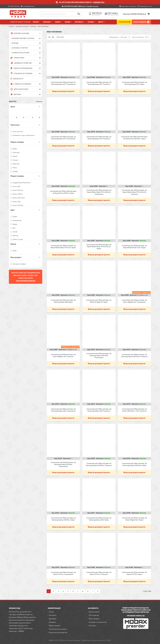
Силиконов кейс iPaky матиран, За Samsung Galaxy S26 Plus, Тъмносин (99, 464)
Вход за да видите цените (63, 91)
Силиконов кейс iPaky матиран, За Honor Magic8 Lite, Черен (134, 519)
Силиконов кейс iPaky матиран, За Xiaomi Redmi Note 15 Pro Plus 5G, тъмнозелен (99, 192)
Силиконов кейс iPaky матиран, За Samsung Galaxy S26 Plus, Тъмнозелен (63, 464)
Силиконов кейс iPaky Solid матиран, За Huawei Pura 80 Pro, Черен (63, 192)
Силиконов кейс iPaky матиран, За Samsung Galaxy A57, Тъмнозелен (63, 83)
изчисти (39, 101)
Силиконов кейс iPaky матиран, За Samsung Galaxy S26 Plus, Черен (63, 519)
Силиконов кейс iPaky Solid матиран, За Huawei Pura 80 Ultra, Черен (134, 138)
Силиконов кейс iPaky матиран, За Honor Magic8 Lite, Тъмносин (63, 355)
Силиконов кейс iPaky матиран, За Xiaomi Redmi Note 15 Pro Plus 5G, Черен (99, 246)
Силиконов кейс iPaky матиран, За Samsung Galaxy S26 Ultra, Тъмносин (134, 355)
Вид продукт (16, 257)
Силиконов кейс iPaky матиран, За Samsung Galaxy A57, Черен (134, 83)
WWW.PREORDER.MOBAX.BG (26, 281)
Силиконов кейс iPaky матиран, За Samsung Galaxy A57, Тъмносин (99, 83)
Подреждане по (114, 37)
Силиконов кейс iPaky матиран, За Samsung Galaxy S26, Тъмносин (99, 410)
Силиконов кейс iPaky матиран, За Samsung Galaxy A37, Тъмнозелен (63, 138)
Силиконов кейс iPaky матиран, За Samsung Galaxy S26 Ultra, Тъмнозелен (99, 355)
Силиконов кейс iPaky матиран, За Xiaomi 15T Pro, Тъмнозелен (63, 573)
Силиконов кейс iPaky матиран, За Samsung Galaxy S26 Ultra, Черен (134, 464)
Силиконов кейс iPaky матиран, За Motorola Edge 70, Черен (99, 301)
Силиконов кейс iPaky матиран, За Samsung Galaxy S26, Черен (99, 519)
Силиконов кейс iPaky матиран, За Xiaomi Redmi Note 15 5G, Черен (134, 246)
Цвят (13, 210)
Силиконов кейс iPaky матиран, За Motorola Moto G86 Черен (63, 301)
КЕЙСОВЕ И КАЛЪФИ (22, 26)
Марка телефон (17, 142)
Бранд (13, 244)
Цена (13, 107)
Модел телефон (17, 176)
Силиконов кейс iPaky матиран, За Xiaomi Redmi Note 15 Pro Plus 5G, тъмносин (134, 192)
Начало (11, 26)
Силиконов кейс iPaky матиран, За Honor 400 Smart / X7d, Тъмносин (134, 410)
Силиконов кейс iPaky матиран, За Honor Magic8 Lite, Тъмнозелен (134, 301)
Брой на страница (138, 37)
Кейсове (33, 26)
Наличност (15, 125)
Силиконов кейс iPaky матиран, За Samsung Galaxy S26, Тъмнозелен (63, 410)
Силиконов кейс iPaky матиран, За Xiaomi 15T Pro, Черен (134, 573)
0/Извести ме (143, 295)
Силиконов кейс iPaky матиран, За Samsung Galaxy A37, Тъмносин (99, 138)
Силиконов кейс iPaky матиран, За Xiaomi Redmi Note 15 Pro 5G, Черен (63, 246)
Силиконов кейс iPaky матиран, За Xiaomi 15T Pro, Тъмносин (99, 573)
